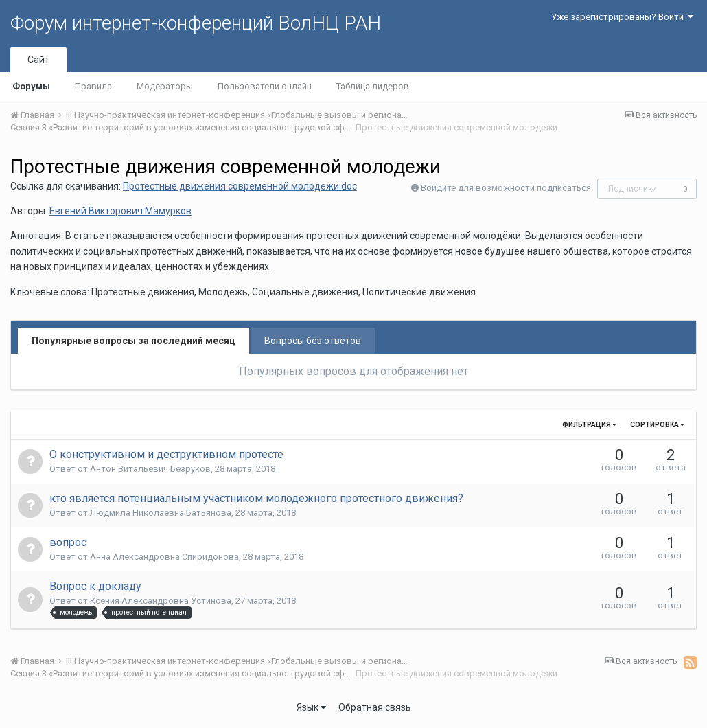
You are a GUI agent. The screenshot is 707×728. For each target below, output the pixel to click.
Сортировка (657, 425)
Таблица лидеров (373, 86)
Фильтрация (589, 425)
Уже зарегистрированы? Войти (622, 17)
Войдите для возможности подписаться (506, 188)
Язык (311, 707)
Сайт (38, 60)
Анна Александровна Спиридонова (164, 557)
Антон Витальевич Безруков (150, 469)
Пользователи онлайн (265, 86)
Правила (93, 86)
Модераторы (165, 86)
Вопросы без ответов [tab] (313, 341)
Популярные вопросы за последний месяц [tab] (134, 341)
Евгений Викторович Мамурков (120, 211)
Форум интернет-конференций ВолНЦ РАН (196, 23)
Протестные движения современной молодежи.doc (240, 186)
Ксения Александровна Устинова (161, 601)
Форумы (31, 86)
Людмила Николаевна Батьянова (161, 513)
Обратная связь (375, 707)
